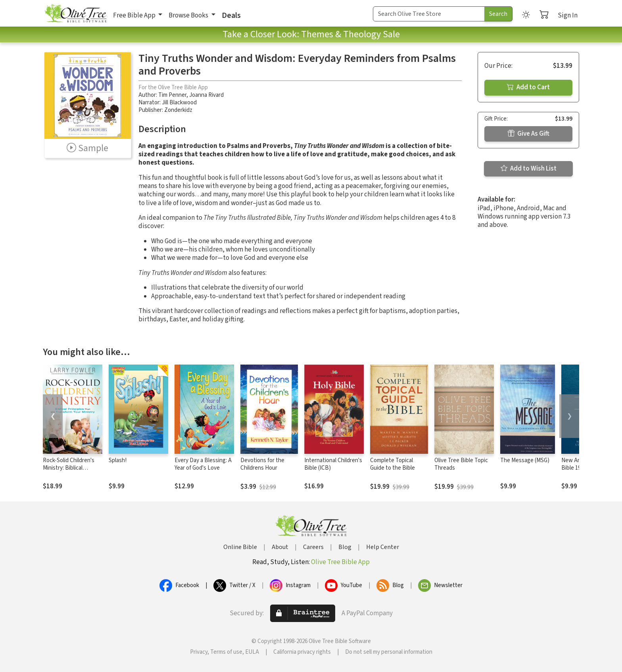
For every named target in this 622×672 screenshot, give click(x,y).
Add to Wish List (529, 169)
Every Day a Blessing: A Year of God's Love (203, 464)
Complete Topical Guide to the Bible (393, 464)
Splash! (118, 460)
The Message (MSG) (525, 460)
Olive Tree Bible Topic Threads (461, 464)
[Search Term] (429, 14)
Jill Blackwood (179, 103)
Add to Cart (528, 87)
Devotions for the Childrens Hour (262, 464)
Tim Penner (172, 95)
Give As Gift (529, 134)
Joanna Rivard (206, 95)
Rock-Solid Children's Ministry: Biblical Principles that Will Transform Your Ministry (72, 472)
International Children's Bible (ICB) (333, 464)
